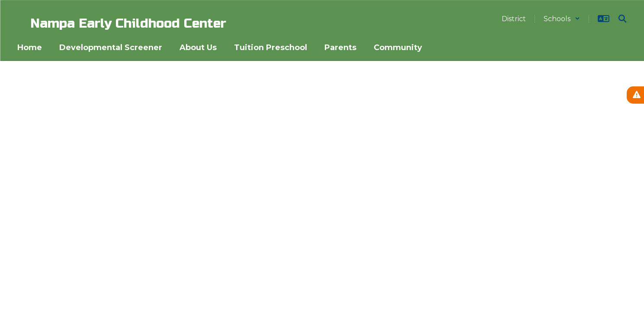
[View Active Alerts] (635, 95)
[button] (562, 19)
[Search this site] (622, 19)
